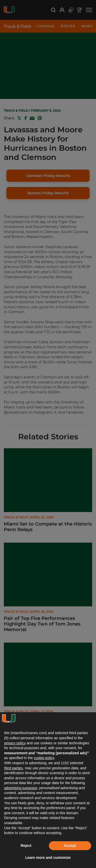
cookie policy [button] (44, 758)
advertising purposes (21, 788)
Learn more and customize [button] (48, 858)
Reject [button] (26, 846)
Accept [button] (70, 846)
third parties (13, 768)
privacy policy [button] (15, 743)
